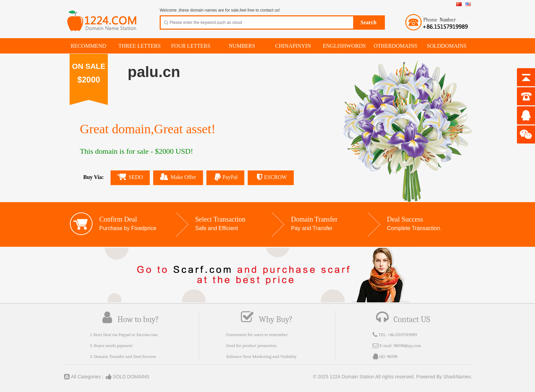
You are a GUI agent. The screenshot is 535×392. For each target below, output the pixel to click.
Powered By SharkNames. (444, 377)
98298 (392, 356)
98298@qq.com (407, 345)
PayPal (226, 177)
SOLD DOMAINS (127, 377)
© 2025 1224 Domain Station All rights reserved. (364, 377)
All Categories (82, 377)
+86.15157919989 (402, 335)
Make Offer (178, 177)
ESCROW (271, 177)
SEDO (130, 177)
